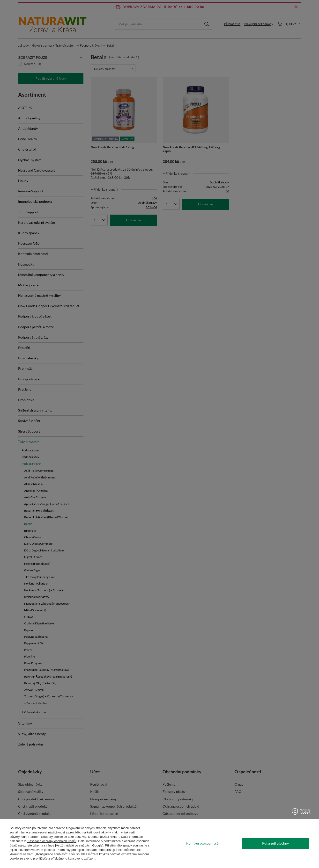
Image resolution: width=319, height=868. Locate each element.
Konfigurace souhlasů (202, 843)
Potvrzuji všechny (275, 843)
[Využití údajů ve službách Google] (79, 845)
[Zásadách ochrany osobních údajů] (52, 841)
